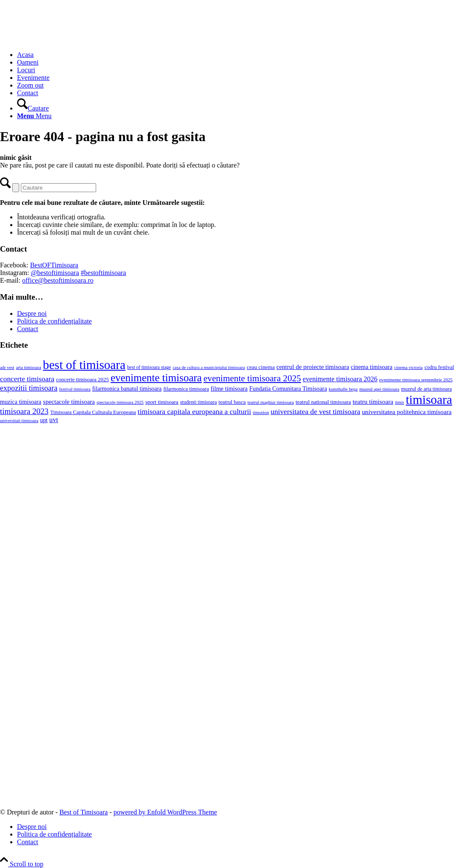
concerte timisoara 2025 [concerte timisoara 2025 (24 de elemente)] (83, 379)
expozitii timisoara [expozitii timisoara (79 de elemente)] (29, 388)
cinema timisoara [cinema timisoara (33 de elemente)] (372, 367)
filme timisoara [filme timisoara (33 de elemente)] (229, 389)
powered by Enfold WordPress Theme (165, 812)
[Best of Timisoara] (64, 40)
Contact (28, 329)
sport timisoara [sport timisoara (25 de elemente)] (162, 402)
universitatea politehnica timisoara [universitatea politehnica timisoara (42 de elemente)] (407, 412)
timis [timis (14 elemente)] (400, 402)
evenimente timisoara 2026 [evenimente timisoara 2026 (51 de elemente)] (340, 379)
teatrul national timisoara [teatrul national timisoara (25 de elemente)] (323, 402)
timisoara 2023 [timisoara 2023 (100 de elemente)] (24, 411)
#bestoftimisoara (104, 273)
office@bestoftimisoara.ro (58, 280)
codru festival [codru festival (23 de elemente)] (439, 367)
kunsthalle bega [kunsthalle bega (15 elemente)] (343, 389)
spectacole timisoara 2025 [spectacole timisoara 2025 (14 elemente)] (120, 402)
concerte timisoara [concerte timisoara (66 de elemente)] (27, 379)
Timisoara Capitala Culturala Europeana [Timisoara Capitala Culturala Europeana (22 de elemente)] (93, 412)
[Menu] (34, 116)
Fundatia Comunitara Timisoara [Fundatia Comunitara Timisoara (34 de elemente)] (288, 389)
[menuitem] (244, 55)
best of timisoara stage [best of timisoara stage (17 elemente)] (149, 367)
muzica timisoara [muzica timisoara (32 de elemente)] (21, 402)
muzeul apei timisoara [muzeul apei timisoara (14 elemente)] (379, 389)
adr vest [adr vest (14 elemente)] (7, 367)
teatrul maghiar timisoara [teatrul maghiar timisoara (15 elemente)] (271, 402)
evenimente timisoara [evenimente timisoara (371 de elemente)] (156, 378)
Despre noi (32, 313)
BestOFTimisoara (54, 265)
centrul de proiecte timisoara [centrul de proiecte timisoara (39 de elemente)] (313, 367)
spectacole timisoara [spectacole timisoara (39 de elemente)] (69, 402)
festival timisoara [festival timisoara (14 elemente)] (75, 389)
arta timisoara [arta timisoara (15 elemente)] (28, 367)
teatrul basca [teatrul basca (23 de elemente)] (232, 402)
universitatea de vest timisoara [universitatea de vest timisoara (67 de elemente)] (315, 412)
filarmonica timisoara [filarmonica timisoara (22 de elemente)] (186, 389)
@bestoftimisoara (55, 273)
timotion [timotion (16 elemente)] (261, 412)
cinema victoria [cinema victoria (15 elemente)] (409, 367)
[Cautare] (33, 108)
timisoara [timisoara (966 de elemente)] (429, 400)
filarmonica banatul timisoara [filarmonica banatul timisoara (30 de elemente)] (127, 389)
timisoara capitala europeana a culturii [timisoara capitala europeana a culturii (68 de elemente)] (195, 411)
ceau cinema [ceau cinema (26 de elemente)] (261, 367)
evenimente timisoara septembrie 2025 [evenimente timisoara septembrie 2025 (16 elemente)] (416, 380)
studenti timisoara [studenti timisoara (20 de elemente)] (198, 402)
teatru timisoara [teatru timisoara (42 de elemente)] (373, 401)
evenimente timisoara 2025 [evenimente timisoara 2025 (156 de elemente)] (252, 378)
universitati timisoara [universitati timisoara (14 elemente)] (19, 421)
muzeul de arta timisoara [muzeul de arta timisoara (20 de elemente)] (426, 389)
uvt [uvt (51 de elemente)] (54, 420)
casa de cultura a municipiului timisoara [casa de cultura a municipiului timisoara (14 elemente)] (209, 367)
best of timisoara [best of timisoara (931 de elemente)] (84, 365)
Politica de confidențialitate (54, 321)
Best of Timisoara (84, 812)
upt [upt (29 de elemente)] (44, 420)
